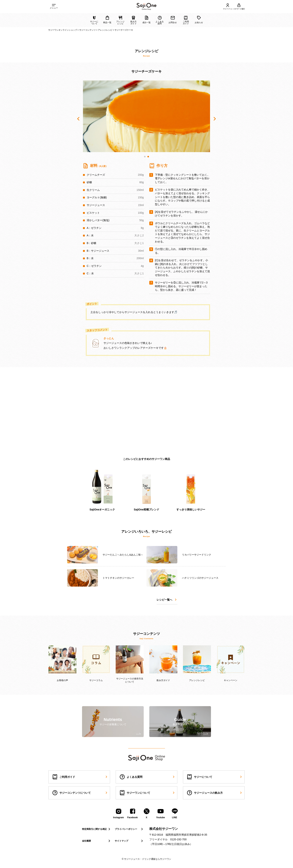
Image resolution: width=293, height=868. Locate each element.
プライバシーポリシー (129, 829)
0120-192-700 (178, 839)
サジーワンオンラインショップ (63, 30)
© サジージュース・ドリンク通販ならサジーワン (146, 859)
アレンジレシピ (105, 30)
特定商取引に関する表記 (97, 829)
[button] (145, 157)
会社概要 (97, 841)
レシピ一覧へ (167, 600)
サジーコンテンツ (87, 30)
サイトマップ (129, 841)
